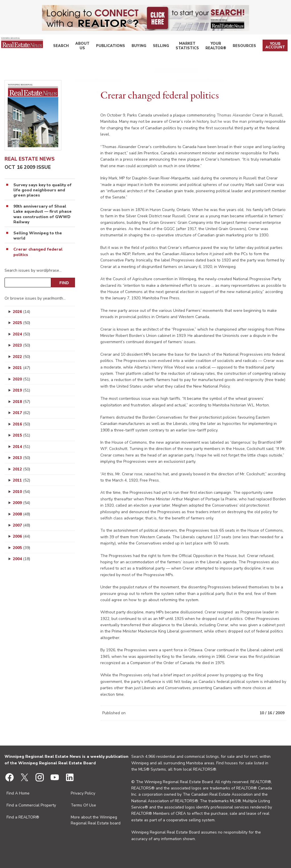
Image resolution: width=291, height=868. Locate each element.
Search (72, 47)
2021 (21, 368)
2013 (21, 458)
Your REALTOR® (220, 47)
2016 (21, 424)
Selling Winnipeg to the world (38, 236)
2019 (21, 390)
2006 (21, 536)
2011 (21, 480)
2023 (21, 345)
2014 (21, 447)
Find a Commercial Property (31, 805)
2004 (21, 559)
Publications (117, 47)
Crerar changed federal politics (38, 252)
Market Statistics (188, 47)
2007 (21, 525)
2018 (21, 402)
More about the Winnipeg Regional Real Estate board (96, 820)
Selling (161, 47)
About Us (92, 47)
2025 (21, 323)
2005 (21, 548)
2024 (21, 334)
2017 (21, 413)
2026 (21, 312)
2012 (21, 469)
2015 (21, 435)
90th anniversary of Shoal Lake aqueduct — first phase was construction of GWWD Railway (42, 214)
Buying (142, 47)
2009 (21, 503)
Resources (247, 47)
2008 (21, 514)
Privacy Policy (83, 793)
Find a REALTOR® (23, 817)
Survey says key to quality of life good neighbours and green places (42, 190)
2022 (21, 357)
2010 (21, 492)
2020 (21, 379)
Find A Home (18, 793)
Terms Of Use (83, 805)
